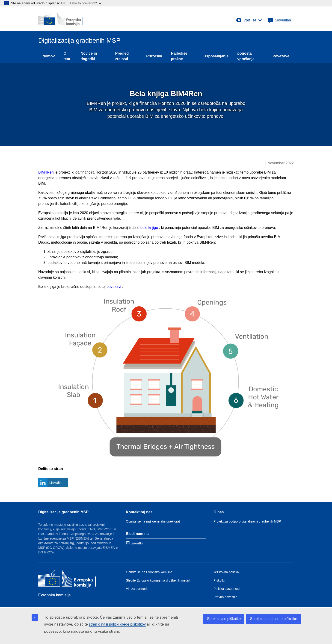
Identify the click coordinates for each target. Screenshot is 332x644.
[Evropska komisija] (67, 579)
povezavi (114, 287)
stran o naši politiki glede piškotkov (117, 624)
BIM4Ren (46, 172)
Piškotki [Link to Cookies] (219, 580)
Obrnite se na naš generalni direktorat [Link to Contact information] (153, 521)
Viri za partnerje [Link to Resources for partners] (137, 589)
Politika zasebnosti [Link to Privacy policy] (227, 589)
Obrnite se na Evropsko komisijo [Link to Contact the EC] (149, 572)
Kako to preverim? (85, 3)
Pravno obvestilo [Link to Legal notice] (225, 597)
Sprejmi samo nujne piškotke (274, 619)
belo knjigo (149, 228)
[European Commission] (61, 19)
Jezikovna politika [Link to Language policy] (226, 572)
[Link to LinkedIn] (134, 543)
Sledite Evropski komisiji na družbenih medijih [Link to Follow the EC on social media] (159, 580)
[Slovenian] (279, 20)
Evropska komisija (55, 595)
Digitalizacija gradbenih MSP (63, 512)
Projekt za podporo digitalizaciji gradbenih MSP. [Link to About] (248, 521)
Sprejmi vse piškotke (224, 619)
